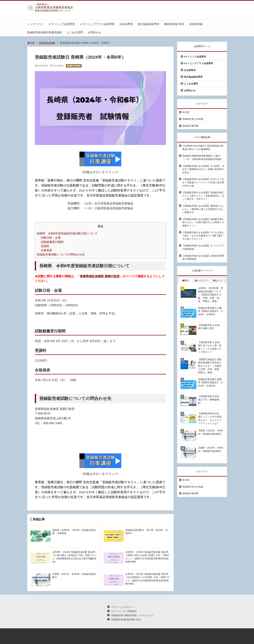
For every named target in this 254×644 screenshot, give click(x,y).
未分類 (186, 112)
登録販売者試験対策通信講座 (44, 32)
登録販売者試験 (47, 43)
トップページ (35, 24)
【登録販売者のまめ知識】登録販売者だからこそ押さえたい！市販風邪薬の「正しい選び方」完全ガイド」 (203, 196)
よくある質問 (75, 32)
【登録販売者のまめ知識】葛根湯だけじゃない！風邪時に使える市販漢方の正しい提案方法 (203, 209)
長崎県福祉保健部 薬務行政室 (100, 276)
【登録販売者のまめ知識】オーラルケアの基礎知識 (203, 247)
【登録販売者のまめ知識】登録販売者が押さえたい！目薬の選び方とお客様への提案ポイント (203, 222)
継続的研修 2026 (174, 24)
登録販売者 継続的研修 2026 (126, 620)
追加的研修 (196, 24)
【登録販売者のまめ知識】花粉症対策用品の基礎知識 (203, 257)
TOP (31, 43)
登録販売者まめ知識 (193, 119)
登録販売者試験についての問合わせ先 (61, 255)
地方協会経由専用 (148, 24)
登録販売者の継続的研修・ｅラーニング (132, 615)
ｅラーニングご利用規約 (124, 611)
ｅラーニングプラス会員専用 (97, 24)
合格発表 (46, 250)
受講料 (45, 246)
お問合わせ (94, 32)
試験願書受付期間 (52, 242)
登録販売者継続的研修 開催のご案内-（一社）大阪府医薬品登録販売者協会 (202, 157)
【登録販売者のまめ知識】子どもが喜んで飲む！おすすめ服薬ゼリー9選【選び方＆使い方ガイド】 (203, 236)
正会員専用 (126, 24)
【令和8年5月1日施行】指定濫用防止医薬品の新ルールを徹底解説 (203, 147)
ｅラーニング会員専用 (61, 24)
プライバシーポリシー (123, 607)
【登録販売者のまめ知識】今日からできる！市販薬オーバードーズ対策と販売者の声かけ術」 (203, 182)
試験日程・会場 (51, 238)
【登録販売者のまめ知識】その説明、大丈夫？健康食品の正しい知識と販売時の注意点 (203, 169)
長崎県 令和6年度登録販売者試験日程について (67, 234)
